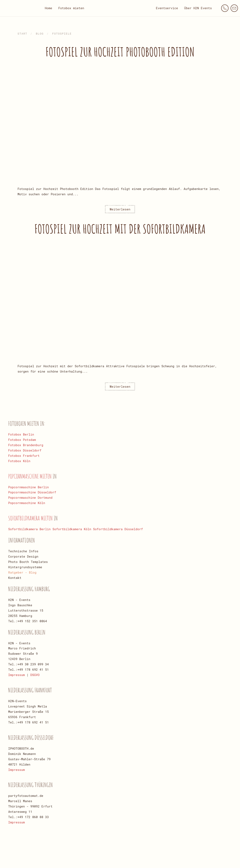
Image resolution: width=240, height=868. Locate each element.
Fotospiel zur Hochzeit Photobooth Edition (120, 52)
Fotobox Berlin (21, 434)
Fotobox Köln (19, 461)
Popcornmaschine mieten (30, 476)
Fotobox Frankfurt (24, 456)
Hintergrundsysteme (25, 567)
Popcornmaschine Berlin (28, 487)
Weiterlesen (120, 209)
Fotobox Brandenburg (26, 445)
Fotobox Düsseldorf (25, 450)
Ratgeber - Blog (22, 572)
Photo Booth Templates (28, 562)
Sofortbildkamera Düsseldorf (118, 529)
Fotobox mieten (71, 8)
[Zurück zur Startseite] (120, 8)
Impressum (16, 675)
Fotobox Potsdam (22, 440)
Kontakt (15, 578)
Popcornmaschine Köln (27, 503)
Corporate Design (23, 556)
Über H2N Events (198, 8)
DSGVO (35, 675)
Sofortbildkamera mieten (31, 518)
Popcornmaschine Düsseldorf (32, 492)
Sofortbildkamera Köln (72, 529)
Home (48, 8)
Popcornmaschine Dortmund (30, 497)
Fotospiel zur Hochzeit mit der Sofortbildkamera (120, 229)
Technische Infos (23, 551)
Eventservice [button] (167, 8)
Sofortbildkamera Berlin (29, 529)
